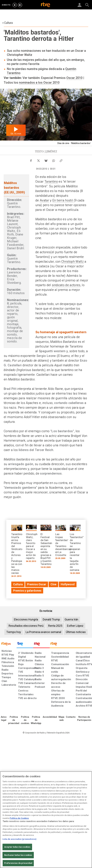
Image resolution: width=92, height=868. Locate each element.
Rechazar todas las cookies (18, 855)
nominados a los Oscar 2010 (39, 83)
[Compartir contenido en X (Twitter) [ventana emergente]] (38, 160)
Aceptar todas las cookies (17, 847)
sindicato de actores (66, 285)
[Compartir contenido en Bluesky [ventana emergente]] (46, 160)
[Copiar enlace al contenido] (61, 160)
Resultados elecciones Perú (26, 626)
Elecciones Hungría (26, 619)
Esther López (75, 626)
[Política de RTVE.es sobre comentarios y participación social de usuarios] (84, 719)
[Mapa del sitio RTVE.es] (61, 719)
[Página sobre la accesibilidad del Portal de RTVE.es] (50, 717)
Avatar (44, 200)
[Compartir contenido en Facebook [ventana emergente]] (31, 160)
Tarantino (51, 182)
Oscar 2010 (74, 78)
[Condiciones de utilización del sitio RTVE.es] (4, 719)
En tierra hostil (63, 200)
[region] (46, 820)
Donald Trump (51, 619)
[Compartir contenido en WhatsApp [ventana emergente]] (54, 160)
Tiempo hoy (14, 632)
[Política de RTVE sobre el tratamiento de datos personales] (14, 720)
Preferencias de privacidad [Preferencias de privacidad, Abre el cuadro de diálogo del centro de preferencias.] (18, 863)
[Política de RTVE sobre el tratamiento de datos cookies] (25, 720)
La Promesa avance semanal (43, 632)
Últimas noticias (76, 632)
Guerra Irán (71, 619)
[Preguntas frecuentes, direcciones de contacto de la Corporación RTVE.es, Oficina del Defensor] (71, 717)
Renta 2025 (55, 626)
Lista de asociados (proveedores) (19, 839)
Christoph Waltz (73, 262)
